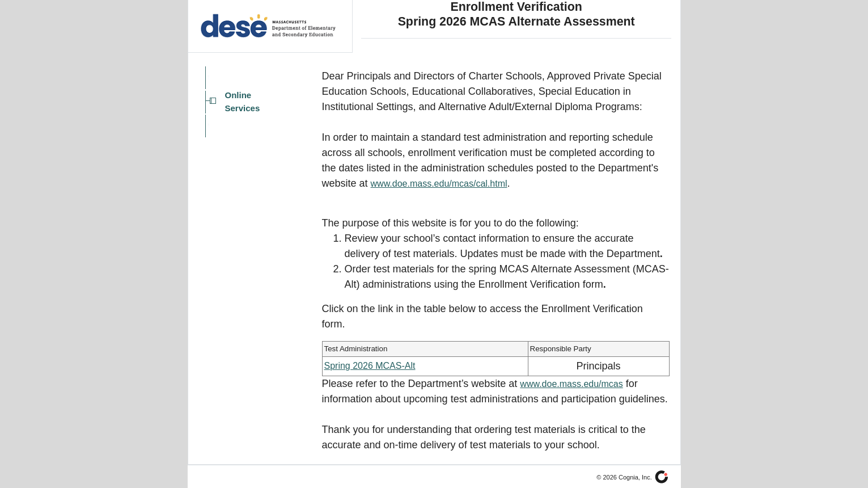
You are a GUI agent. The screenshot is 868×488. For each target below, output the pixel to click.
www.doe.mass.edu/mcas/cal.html (439, 184)
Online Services (243, 102)
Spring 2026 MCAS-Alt (370, 366)
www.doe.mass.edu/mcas (571, 384)
